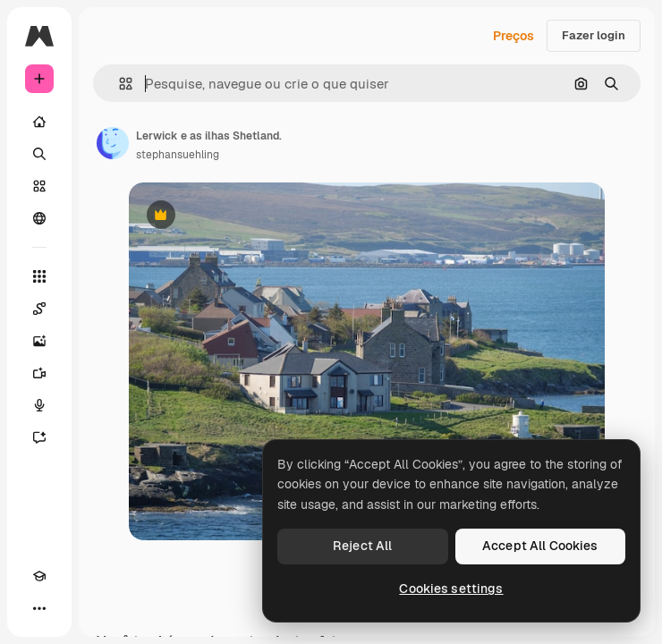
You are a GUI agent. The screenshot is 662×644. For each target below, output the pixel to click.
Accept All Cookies (540, 546)
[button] (119, 84)
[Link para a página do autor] (113, 143)
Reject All (362, 546)
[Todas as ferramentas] (39, 276)
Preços (513, 36)
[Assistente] (39, 437)
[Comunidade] (39, 218)
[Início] (39, 122)
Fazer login (594, 35)
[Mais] (39, 608)
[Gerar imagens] (39, 341)
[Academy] (39, 576)
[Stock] (39, 186)
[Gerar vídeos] (39, 373)
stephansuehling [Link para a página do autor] (178, 155)
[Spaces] (39, 309)
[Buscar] (39, 154)
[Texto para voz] (39, 405)
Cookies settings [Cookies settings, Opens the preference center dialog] (451, 589)
